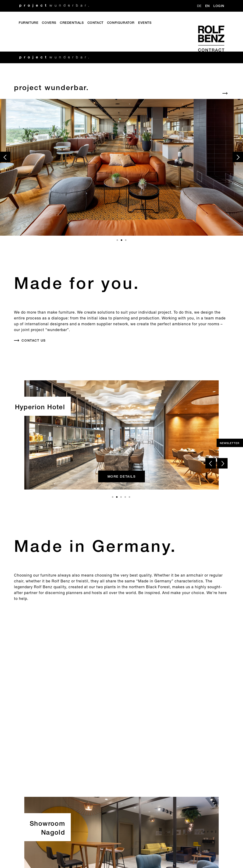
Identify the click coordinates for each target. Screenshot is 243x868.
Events (145, 23)
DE (199, 6)
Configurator (121, 23)
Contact (95, 23)
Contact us (34, 340)
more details (121, 476)
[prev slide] (5, 157)
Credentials (72, 23)
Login (219, 6)
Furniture (29, 23)
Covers (49, 23)
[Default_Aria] (121, 88)
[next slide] (238, 157)
